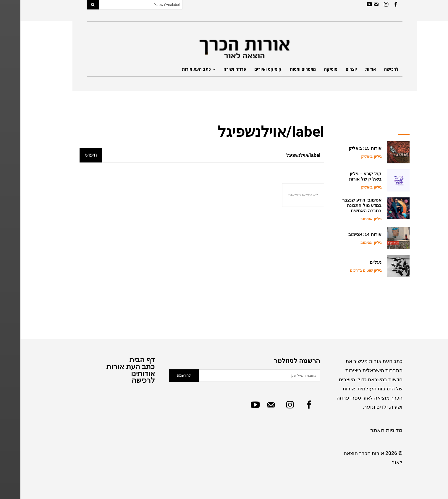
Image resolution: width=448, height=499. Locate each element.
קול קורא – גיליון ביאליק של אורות (345, 176)
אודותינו (123, 373)
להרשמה (163, 376)
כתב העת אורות (110, 367)
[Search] (72, 5)
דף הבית (122, 360)
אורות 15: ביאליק (345, 148)
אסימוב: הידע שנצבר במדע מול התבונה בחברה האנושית (341, 205)
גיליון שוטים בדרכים (345, 270)
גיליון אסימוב (351, 219)
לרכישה (123, 380)
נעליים (355, 262)
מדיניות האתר (366, 430)
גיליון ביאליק (351, 156)
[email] (239, 376)
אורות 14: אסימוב (345, 234)
